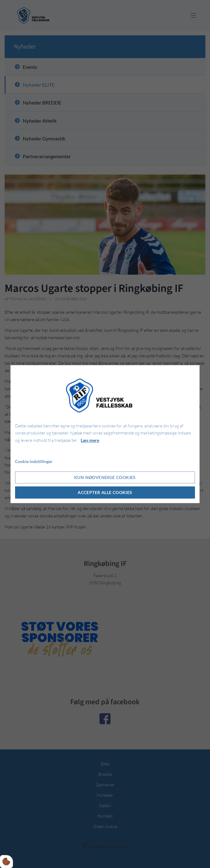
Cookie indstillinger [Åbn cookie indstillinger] (34, 461)
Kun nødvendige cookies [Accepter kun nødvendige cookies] (105, 477)
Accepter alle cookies (105, 492)
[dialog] (105, 434)
